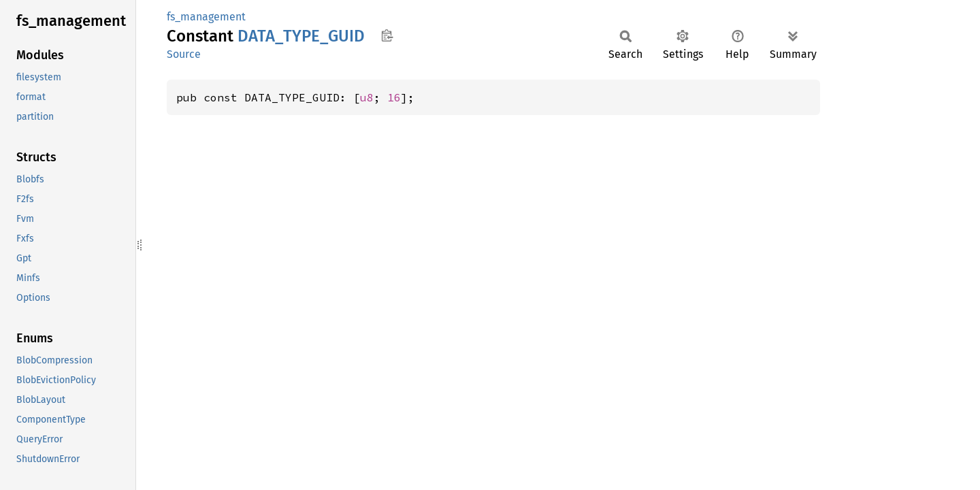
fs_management (206, 17)
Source (184, 54)
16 (394, 97)
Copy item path (387, 35)
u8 (367, 97)
